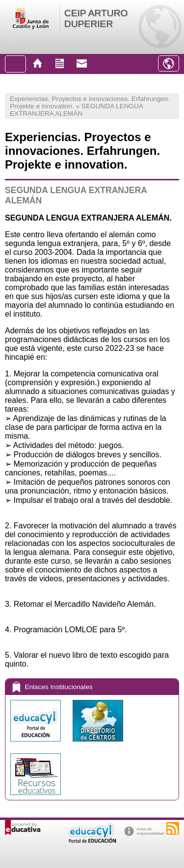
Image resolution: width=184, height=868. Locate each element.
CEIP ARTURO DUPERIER (96, 18)
